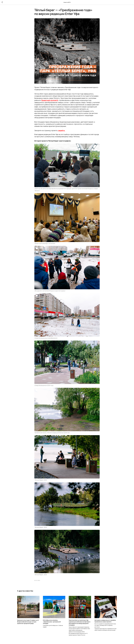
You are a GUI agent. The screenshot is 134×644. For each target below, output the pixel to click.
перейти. (62, 130)
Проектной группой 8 (50, 100)
